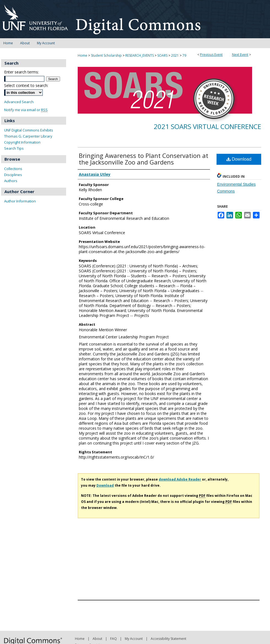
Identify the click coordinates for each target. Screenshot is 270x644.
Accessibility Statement (168, 639)
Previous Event (211, 55)
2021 (175, 55)
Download (239, 159)
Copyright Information (22, 142)
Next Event (240, 55)
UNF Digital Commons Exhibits (29, 130)
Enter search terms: (21, 72)
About (97, 639)
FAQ (114, 639)
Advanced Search (19, 102)
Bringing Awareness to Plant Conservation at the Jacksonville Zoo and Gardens (144, 159)
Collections (13, 169)
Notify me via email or (26, 110)
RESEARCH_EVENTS (140, 55)
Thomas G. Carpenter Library (28, 136)
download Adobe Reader (180, 479)
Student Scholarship (107, 55)
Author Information (20, 201)
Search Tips (14, 148)
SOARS (163, 55)
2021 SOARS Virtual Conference (207, 126)
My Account (134, 639)
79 (184, 55)
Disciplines (13, 175)
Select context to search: (26, 85)
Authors (11, 181)
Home (83, 55)
